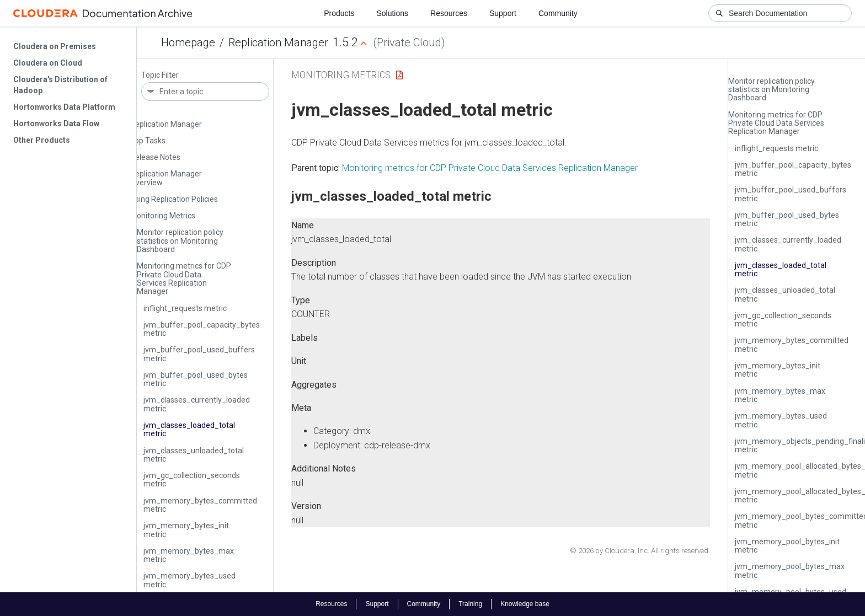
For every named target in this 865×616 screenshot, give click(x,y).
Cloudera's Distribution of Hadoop (60, 85)
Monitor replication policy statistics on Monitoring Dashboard (180, 241)
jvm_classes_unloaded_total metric (194, 455)
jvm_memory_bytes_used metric (189, 580)
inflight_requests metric (185, 308)
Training (470, 604)
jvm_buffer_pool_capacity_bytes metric (202, 329)
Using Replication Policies (174, 199)
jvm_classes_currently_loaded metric (197, 404)
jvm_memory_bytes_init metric (186, 530)
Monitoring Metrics (163, 216)
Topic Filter (160, 75)
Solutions (392, 13)
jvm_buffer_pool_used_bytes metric (196, 379)
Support (503, 13)
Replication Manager (278, 42)
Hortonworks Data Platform (64, 107)
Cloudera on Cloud (48, 63)
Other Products (42, 140)
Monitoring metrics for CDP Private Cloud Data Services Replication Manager (184, 278)
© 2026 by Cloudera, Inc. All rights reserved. (640, 551)
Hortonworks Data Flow (56, 124)
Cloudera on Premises (55, 46)
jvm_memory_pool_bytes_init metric (787, 546)
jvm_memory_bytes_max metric (189, 555)
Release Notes (155, 157)
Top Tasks (148, 141)
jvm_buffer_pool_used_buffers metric (199, 354)
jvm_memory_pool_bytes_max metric (790, 571)
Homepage (188, 42)
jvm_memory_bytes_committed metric (200, 505)
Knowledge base (525, 604)
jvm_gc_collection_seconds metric (192, 480)
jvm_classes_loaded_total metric (189, 429)
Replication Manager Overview (166, 178)
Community (558, 13)
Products (339, 13)
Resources (449, 13)
